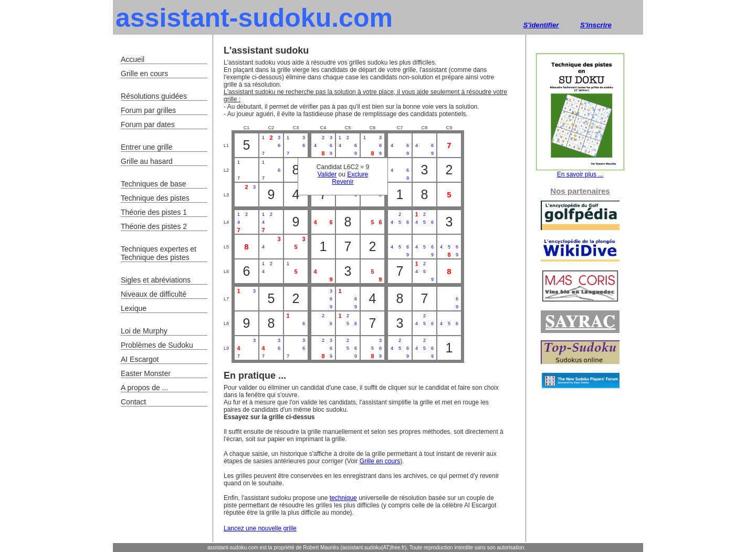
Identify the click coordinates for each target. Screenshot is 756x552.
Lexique (134, 308)
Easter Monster (146, 373)
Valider (327, 174)
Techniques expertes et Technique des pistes (159, 253)
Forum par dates (148, 124)
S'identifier (541, 25)
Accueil (133, 59)
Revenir (343, 182)
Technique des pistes (155, 198)
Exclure (358, 174)
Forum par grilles (148, 110)
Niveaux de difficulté (154, 294)
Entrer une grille (147, 147)
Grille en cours (380, 461)
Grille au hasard (147, 161)
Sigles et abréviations (156, 280)
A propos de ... (144, 388)
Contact (133, 402)
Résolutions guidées (154, 96)
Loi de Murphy (144, 331)
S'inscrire (596, 25)
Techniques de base (154, 184)
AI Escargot (140, 359)
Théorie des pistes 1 (154, 212)
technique (343, 498)
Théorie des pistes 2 (154, 226)
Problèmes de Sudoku (157, 345)
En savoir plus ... (580, 171)
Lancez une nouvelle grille (260, 528)
